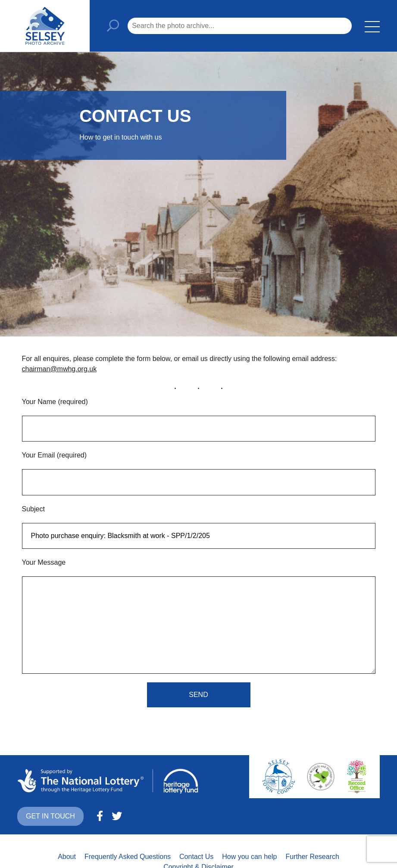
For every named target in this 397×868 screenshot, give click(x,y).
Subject (33, 509)
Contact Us (196, 857)
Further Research (312, 857)
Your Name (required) (55, 402)
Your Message (44, 562)
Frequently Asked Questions (128, 857)
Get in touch (50, 816)
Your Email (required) (55, 455)
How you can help (249, 857)
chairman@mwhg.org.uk (59, 369)
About (67, 857)
